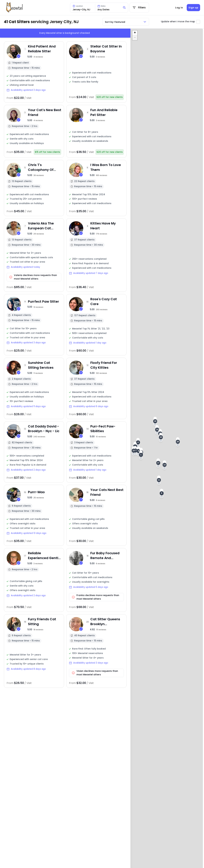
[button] (141, 455)
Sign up (193, 8)
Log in (179, 8)
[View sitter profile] (34, 72)
